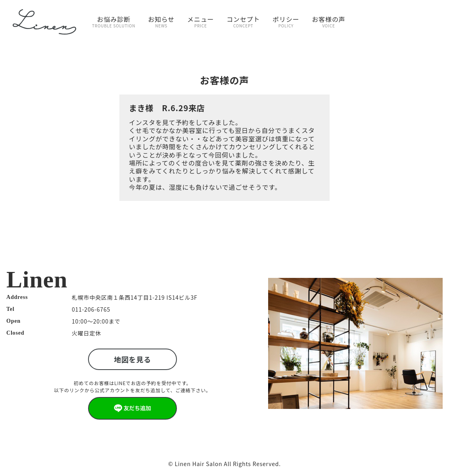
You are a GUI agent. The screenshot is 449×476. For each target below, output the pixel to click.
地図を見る (132, 359)
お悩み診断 (114, 21)
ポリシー (286, 21)
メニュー (201, 21)
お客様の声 (329, 21)
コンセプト (243, 21)
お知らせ (161, 21)
